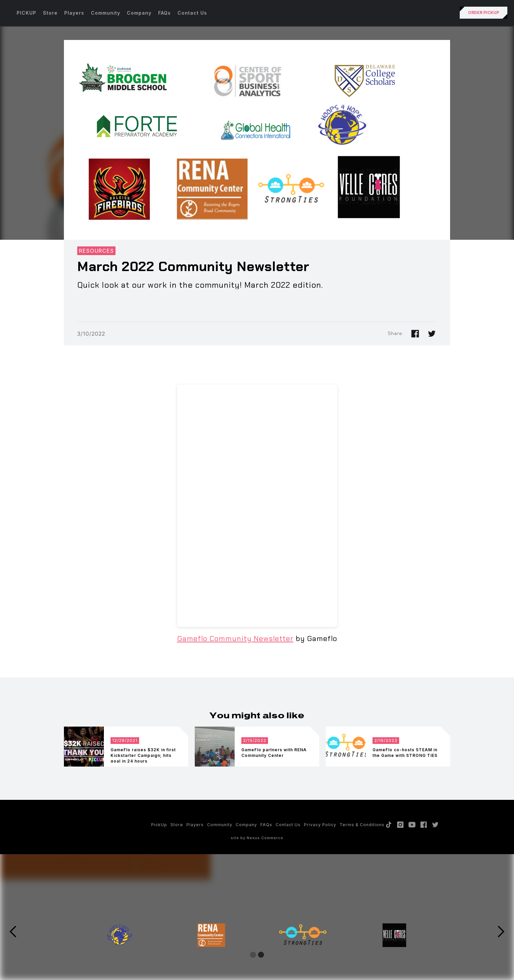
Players (74, 13)
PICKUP (26, 13)
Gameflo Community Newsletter (235, 639)
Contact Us (192, 13)
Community (106, 13)
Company (139, 13)
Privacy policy (320, 825)
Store (50, 13)
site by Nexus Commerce (257, 838)
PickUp (159, 825)
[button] (13, 932)
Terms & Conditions (362, 825)
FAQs (164, 13)
